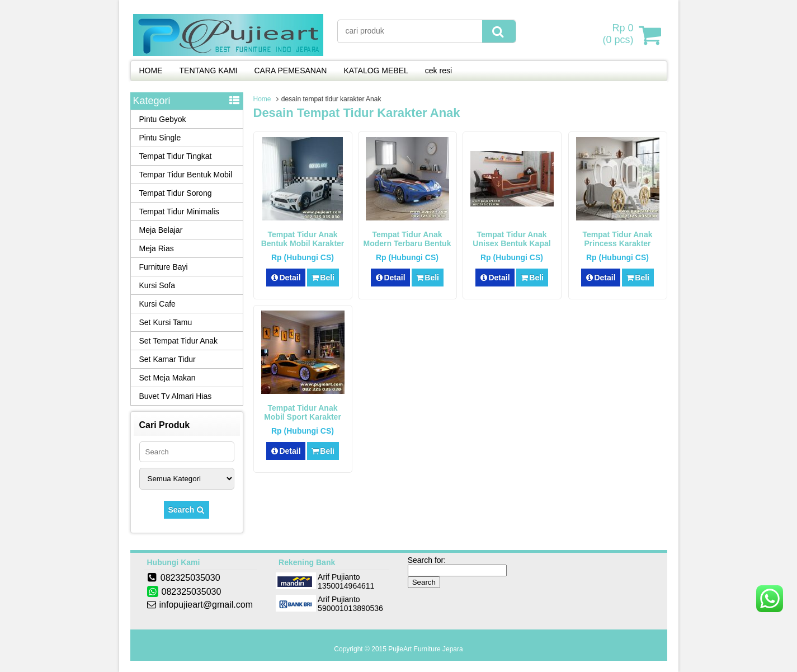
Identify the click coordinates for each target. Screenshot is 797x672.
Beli (323, 278)
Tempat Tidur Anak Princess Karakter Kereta (618, 243)
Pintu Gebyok (163, 119)
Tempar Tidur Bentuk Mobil (186, 175)
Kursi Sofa (157, 285)
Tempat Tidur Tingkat (176, 156)
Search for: (427, 560)
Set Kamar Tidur (168, 359)
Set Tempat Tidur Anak (179, 341)
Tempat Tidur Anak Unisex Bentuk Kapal (511, 239)
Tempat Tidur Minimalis (179, 212)
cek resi (438, 71)
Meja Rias (157, 248)
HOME (151, 71)
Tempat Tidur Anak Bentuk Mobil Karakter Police (303, 243)
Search (187, 510)
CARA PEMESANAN (290, 71)
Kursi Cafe (157, 304)
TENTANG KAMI (209, 71)
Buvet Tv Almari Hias (176, 396)
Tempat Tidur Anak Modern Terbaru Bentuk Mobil (407, 243)
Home (262, 99)
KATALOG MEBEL (376, 71)
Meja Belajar (161, 230)
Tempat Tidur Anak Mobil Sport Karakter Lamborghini (303, 417)
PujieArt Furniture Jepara (425, 649)
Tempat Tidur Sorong (176, 193)
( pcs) (619, 35)
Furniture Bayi (164, 267)
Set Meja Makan (168, 378)
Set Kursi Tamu (166, 322)
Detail (286, 278)
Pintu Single (160, 138)
